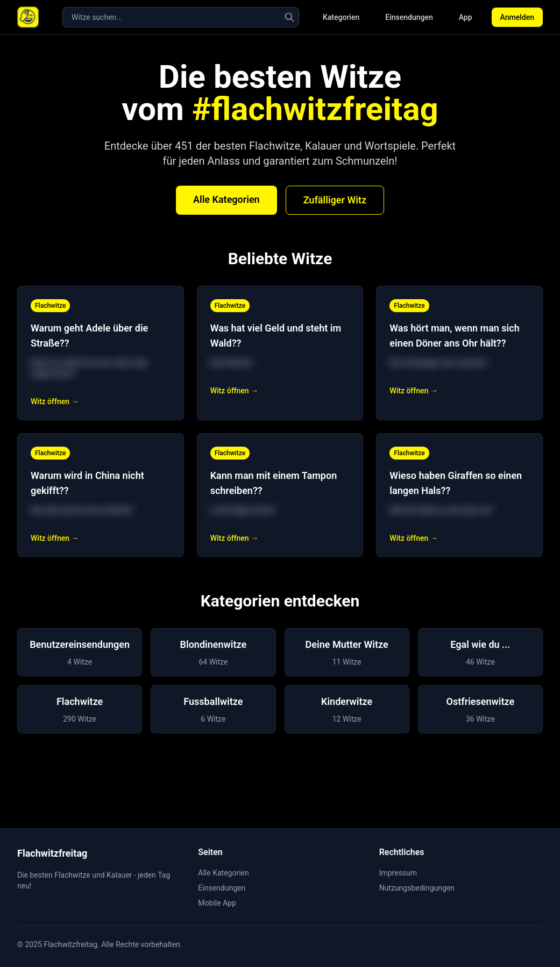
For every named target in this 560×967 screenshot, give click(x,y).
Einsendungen (409, 17)
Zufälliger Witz (335, 200)
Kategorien (341, 17)
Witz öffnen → (55, 401)
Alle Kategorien (226, 199)
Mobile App (217, 903)
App (466, 17)
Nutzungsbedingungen (417, 888)
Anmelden (517, 17)
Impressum (398, 873)
